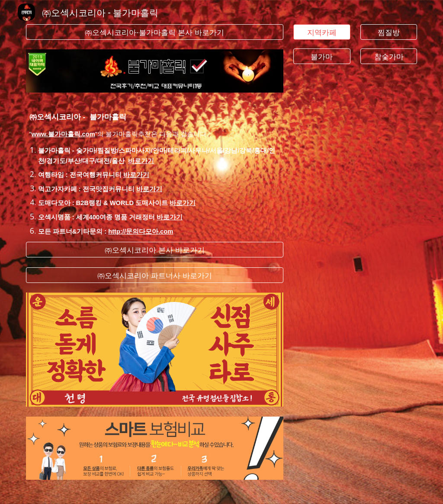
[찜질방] (389, 32)
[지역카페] (322, 32)
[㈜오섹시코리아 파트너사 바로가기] (155, 275)
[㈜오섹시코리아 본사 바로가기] (155, 250)
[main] (155, 167)
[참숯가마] (389, 56)
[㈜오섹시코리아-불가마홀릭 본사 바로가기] (155, 32)
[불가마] (322, 56)
